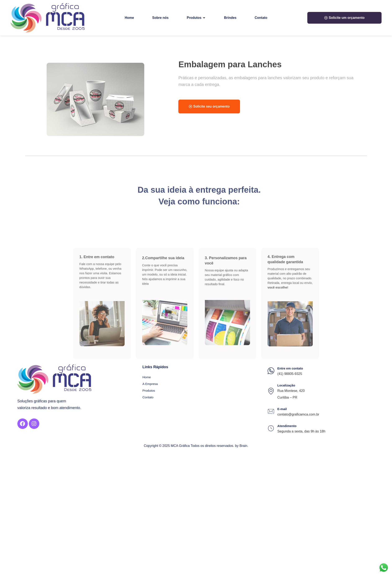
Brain (243, 446)
